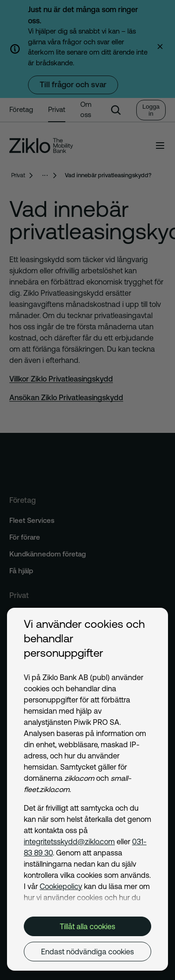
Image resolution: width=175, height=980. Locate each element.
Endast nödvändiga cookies (87, 952)
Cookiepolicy (61, 886)
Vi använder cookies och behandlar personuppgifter (84, 638)
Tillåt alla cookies (87, 926)
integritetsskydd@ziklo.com (69, 841)
